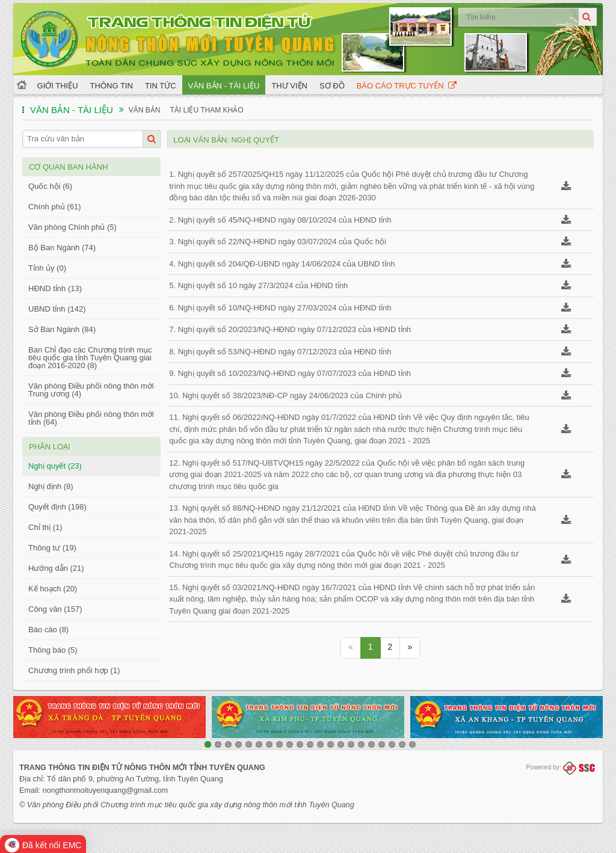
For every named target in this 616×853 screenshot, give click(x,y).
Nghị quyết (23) (55, 466)
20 (402, 744)
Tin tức (161, 86)
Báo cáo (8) (48, 630)
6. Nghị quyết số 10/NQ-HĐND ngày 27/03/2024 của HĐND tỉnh (280, 308)
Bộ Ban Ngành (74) (62, 248)
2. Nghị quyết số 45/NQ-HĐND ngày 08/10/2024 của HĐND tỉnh (280, 220)
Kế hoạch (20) (53, 589)
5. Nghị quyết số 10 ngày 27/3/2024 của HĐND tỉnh (258, 285)
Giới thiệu (58, 86)
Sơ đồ (332, 86)
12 (320, 744)
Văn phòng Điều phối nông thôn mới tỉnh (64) (91, 418)
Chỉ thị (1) (45, 527)
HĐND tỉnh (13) (55, 288)
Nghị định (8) (51, 486)
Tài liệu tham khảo (206, 110)
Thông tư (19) (52, 548)
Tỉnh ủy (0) (47, 268)
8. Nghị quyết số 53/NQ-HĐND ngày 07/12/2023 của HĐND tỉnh (280, 352)
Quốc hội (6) (50, 186)
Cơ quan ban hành (68, 167)
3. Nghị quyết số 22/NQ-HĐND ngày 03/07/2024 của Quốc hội (278, 242)
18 (382, 744)
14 (341, 744)
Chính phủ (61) (55, 207)
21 (412, 744)
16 (361, 744)
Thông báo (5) (53, 650)
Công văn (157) (55, 609)
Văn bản (145, 110)
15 (351, 744)
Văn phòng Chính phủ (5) (72, 227)
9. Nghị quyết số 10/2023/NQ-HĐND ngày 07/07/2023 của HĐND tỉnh (290, 373)
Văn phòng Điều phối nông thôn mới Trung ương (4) (91, 390)
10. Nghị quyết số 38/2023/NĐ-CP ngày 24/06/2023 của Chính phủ (285, 396)
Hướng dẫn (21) (56, 568)
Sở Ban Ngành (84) (62, 329)
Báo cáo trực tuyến (407, 86)
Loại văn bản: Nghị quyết (226, 140)
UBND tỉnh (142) (57, 309)
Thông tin (112, 86)
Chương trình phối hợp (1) (74, 670)
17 (371, 744)
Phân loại (50, 447)
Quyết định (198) (57, 507)
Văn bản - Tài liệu (224, 86)
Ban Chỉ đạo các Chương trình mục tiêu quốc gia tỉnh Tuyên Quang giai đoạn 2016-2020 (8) (90, 358)
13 (331, 744)
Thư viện (289, 86)
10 (300, 744)
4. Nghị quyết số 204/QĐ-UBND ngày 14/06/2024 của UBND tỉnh (282, 264)
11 (310, 744)
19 (392, 744)
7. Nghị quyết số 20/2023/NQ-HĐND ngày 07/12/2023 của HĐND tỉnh (290, 329)
